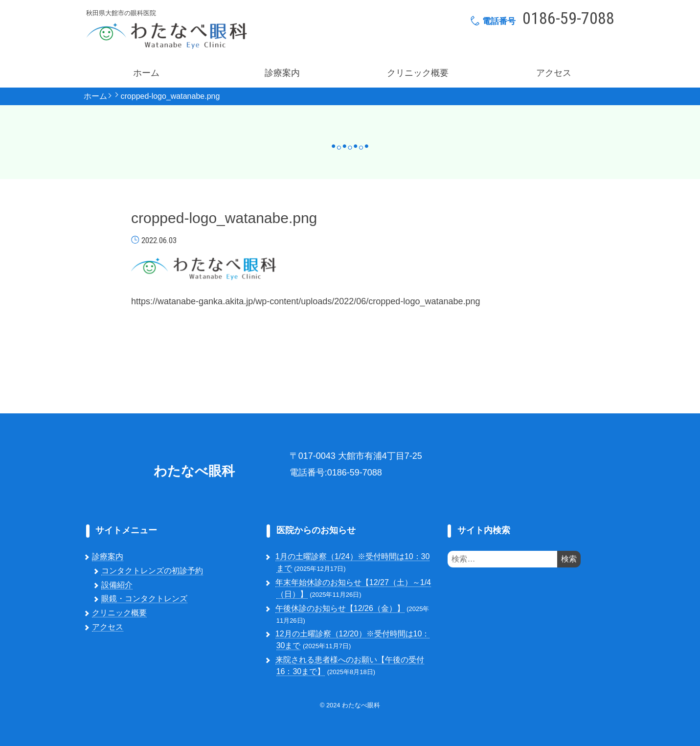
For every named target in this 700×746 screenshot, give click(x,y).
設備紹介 (117, 585)
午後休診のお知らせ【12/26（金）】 (340, 608)
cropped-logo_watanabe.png (170, 96)
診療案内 (282, 73)
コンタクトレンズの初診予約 (152, 571)
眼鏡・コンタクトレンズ (144, 599)
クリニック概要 (418, 73)
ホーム (146, 73)
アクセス (554, 73)
